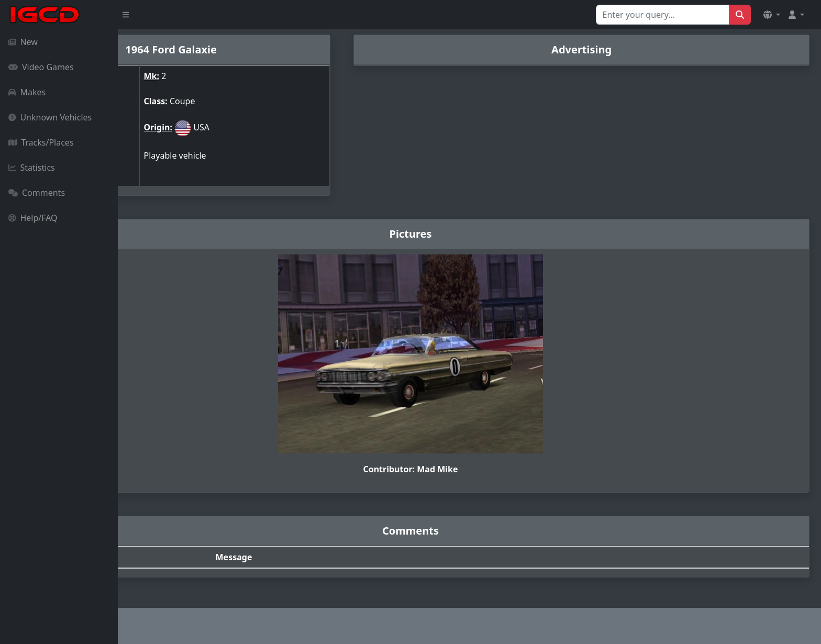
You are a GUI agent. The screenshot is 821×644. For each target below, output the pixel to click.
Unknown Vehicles (50, 117)
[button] (772, 15)
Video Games (41, 67)
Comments (37, 193)
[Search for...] (663, 15)
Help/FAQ (33, 218)
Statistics (32, 168)
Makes (27, 92)
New (23, 42)
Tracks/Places (41, 142)
